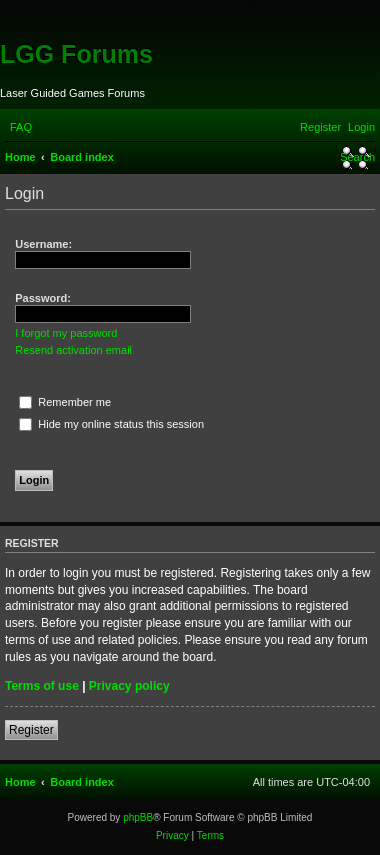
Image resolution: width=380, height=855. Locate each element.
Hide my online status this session (111, 424)
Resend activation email (73, 350)
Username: (43, 244)
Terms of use (42, 686)
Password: (43, 298)
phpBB (138, 817)
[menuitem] (21, 127)
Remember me (65, 402)
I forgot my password (66, 333)
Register (31, 730)
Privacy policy (129, 686)
